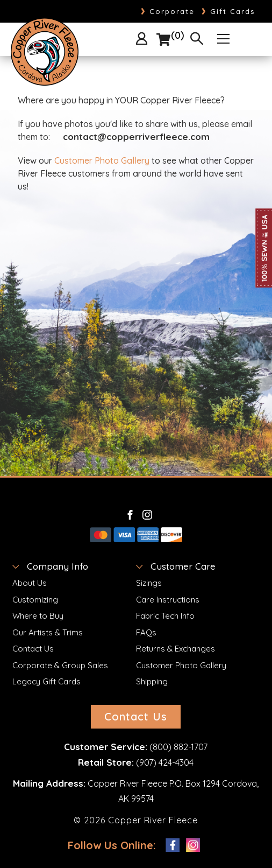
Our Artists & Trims (48, 632)
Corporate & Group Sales (60, 665)
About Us (30, 583)
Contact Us (33, 649)
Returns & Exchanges (176, 649)
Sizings (149, 583)
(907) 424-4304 (165, 762)
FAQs (146, 632)
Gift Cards (228, 11)
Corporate (168, 11)
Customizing (35, 600)
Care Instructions (168, 600)
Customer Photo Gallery (102, 160)
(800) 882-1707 (178, 747)
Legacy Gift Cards (46, 681)
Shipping (152, 681)
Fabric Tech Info (165, 616)
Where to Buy (38, 616)
